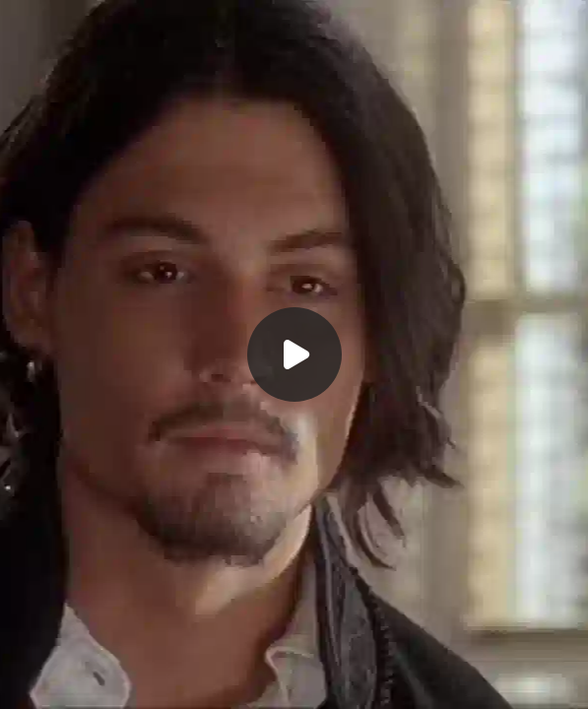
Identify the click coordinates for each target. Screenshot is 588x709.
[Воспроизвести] (294, 354)
